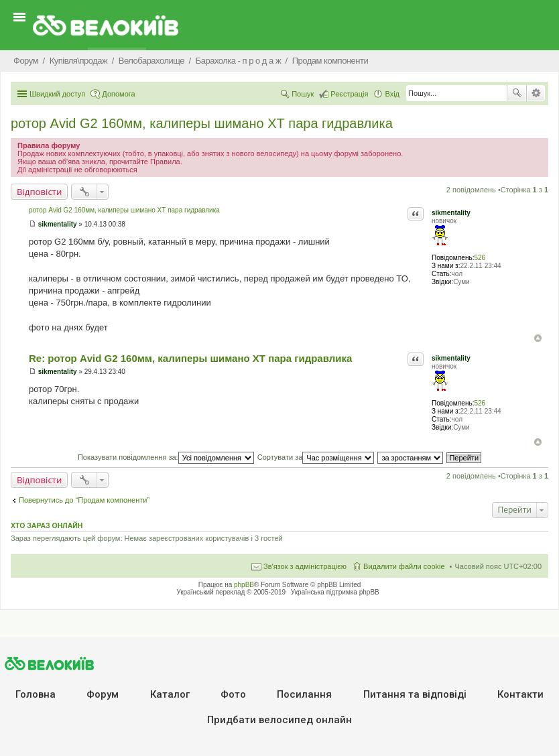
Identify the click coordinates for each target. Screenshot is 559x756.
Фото (233, 694)
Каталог (170, 694)
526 (480, 258)
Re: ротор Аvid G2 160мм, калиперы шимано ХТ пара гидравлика (190, 358)
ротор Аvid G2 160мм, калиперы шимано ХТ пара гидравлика (202, 123)
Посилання (304, 694)
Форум (103, 694)
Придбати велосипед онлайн (279, 720)
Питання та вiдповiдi (415, 694)
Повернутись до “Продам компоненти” (84, 500)
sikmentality (451, 213)
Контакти (520, 694)
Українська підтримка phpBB (335, 592)
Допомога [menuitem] (118, 94)
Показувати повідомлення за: (166, 457)
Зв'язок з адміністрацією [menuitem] (305, 566)
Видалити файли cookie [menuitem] (404, 566)
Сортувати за (316, 457)
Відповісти (39, 192)
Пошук (517, 93)
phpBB (244, 585)
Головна (36, 694)
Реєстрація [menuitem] (349, 94)
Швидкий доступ (57, 94)
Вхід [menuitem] (392, 94)
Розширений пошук (536, 93)
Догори (538, 338)
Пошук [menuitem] (303, 94)
